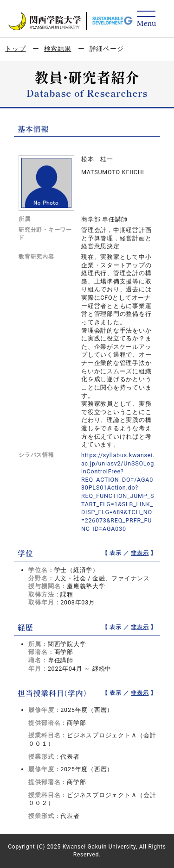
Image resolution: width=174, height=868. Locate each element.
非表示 (140, 553)
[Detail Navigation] (146, 19)
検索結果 (58, 49)
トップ (15, 49)
